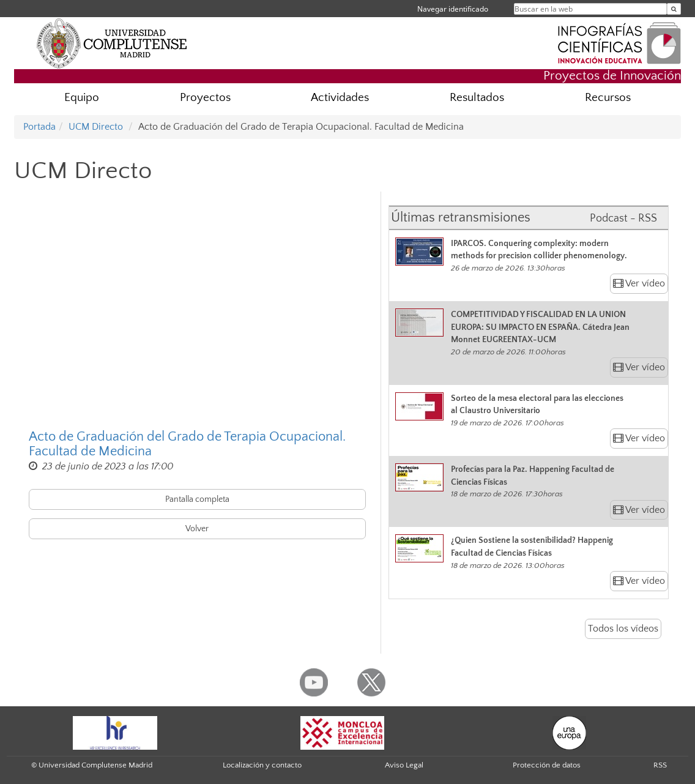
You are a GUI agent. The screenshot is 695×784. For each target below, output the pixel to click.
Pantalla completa (197, 499)
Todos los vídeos (623, 629)
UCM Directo (96, 127)
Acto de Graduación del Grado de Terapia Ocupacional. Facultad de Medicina (187, 444)
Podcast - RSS (623, 218)
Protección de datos (547, 765)
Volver (197, 529)
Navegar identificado (453, 9)
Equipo (82, 98)
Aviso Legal (404, 765)
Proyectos (205, 98)
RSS (660, 765)
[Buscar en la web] (674, 9)
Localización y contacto (262, 765)
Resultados (477, 98)
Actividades (340, 98)
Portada (39, 127)
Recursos (608, 98)
